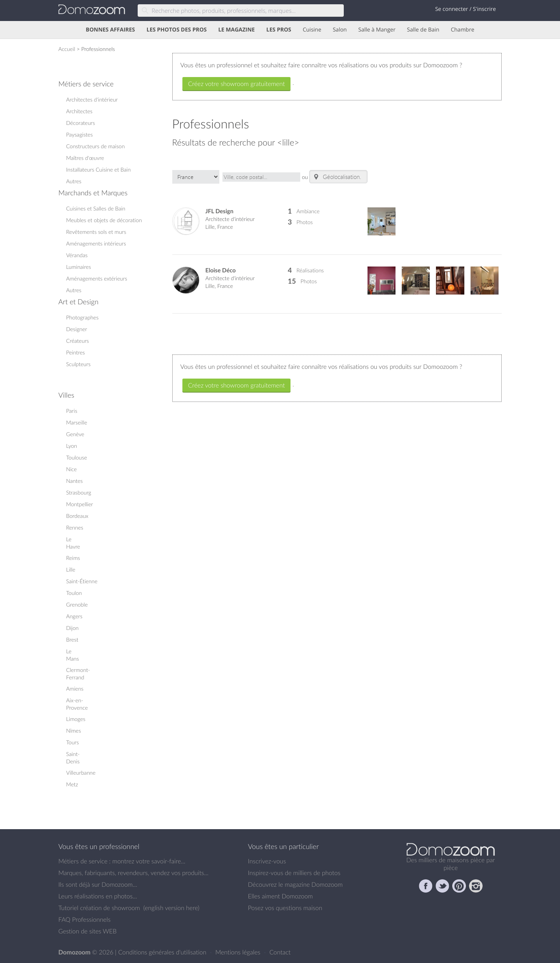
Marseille (77, 422)
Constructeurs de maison (95, 146)
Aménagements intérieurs (96, 243)
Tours (73, 742)
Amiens (75, 688)
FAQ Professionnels (84, 919)
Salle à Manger (377, 30)
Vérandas (77, 255)
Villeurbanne (81, 773)
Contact (280, 952)
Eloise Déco (220, 270)
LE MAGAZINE (236, 30)
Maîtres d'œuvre (85, 158)
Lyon (72, 446)
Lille (71, 569)
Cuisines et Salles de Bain (96, 208)
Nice (71, 469)
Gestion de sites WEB (87, 931)
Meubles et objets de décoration (104, 220)
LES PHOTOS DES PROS (177, 30)
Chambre (462, 30)
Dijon (72, 628)
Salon (340, 30)
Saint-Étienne (82, 581)
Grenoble (77, 604)
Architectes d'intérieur (92, 99)
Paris (72, 411)
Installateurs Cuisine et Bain (98, 169)
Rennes (75, 527)
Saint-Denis (73, 758)
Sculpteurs (78, 364)
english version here (171, 908)
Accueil (67, 49)
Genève (75, 434)
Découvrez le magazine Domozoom (296, 884)
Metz (72, 784)
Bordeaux (77, 516)
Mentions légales (239, 952)
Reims (73, 558)
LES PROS (279, 30)
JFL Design (219, 211)
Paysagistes (79, 134)
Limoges (76, 719)
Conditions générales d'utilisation (163, 952)
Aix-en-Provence (77, 704)
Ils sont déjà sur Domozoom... (98, 884)
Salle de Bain (423, 30)
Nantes (74, 481)
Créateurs (78, 341)
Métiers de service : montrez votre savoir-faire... (122, 861)
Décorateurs (80, 123)
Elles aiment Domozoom (281, 896)
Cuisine (312, 30)
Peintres (75, 352)
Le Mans (73, 655)
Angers (74, 616)
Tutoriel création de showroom (99, 908)
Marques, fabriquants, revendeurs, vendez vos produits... (133, 873)
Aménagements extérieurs (97, 278)
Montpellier (80, 504)
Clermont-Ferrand (78, 674)
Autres (74, 181)
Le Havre (73, 543)
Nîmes (73, 731)
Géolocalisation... (338, 177)
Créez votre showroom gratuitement (237, 84)
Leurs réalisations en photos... (98, 896)
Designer (77, 329)
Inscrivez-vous (267, 861)
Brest (72, 639)
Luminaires (79, 267)
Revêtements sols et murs (96, 232)
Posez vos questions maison (285, 908)
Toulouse (77, 457)
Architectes (79, 111)
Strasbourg (79, 492)
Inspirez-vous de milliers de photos (294, 873)
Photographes (82, 317)
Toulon (74, 593)
